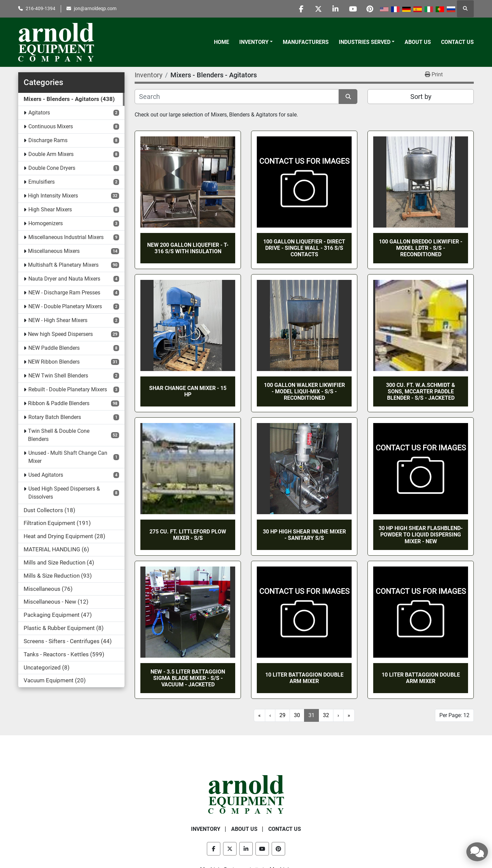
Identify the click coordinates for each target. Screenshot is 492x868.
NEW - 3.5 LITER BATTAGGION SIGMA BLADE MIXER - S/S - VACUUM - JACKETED (188, 678)
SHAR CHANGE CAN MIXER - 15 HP (188, 391)
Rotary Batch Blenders (55, 417)
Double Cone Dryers (52, 168)
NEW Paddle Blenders (54, 348)
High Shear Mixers (50, 209)
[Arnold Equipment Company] (246, 794)
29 (282, 715)
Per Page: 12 (454, 715)
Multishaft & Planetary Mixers (63, 265)
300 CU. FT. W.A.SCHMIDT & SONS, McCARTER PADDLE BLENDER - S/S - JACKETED (421, 391)
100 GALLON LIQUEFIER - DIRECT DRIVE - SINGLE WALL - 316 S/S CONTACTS (304, 248)
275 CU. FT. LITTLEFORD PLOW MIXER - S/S (188, 535)
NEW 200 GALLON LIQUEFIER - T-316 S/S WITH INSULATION (188, 248)
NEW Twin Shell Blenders (58, 376)
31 (311, 715)
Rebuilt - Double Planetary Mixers (68, 389)
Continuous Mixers (51, 126)
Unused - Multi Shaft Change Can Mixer (68, 457)
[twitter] (318, 9)
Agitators (39, 113)
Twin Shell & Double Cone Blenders (59, 435)
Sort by (421, 97)
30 (297, 715)
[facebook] (301, 9)
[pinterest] (370, 9)
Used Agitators (46, 475)
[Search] (237, 97)
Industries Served (365, 42)
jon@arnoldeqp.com (95, 8)
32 (326, 715)
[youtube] (353, 9)
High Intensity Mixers (53, 196)
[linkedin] (335, 9)
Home (222, 42)
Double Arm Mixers (51, 154)
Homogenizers (46, 223)
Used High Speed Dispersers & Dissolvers (64, 493)
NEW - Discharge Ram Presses (64, 293)
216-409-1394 (40, 8)
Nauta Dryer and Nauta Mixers (64, 279)
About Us (418, 42)
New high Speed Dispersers (60, 334)
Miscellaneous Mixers (54, 251)
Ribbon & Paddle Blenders (59, 403)
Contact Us (457, 42)
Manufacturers (306, 42)
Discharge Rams (48, 140)
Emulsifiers (42, 182)
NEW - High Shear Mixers (58, 320)
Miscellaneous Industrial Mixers (66, 237)
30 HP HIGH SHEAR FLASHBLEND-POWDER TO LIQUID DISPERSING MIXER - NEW (421, 535)
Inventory (254, 42)
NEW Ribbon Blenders (54, 362)
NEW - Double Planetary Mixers (65, 306)
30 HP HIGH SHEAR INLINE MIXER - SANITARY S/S (304, 535)
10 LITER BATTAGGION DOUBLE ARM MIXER (304, 678)
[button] (256, 42)
